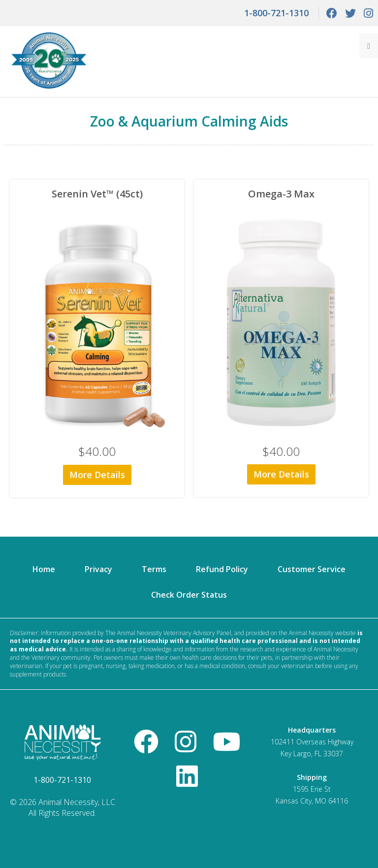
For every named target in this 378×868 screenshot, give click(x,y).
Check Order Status (189, 595)
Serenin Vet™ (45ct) (97, 194)
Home (44, 569)
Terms (154, 569)
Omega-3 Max (281, 194)
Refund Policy (222, 569)
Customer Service (312, 569)
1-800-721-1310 (276, 13)
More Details (97, 475)
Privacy (98, 569)
